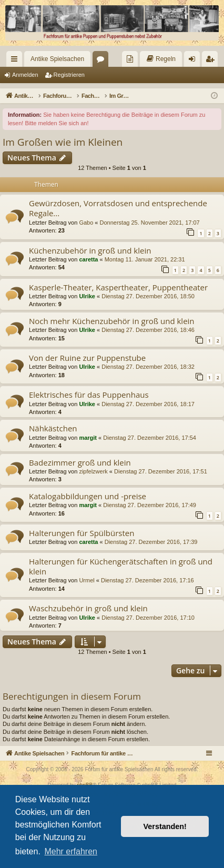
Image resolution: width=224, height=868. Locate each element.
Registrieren (69, 75)
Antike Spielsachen (57, 59)
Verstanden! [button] (165, 826)
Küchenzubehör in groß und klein (90, 250)
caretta (88, 259)
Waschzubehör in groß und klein (88, 608)
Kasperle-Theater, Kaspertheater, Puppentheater (118, 287)
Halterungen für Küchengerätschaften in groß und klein (121, 566)
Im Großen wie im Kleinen (63, 142)
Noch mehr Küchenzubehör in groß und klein (112, 321)
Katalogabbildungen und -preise (88, 496)
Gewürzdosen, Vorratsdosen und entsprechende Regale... (118, 208)
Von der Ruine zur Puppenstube (87, 358)
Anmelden (25, 75)
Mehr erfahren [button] (71, 851)
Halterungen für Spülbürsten (82, 533)
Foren (103, 61)
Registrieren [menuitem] (212, 61)
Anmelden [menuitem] (194, 61)
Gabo (86, 223)
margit (88, 438)
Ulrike (87, 296)
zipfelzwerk (93, 471)
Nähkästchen (53, 428)
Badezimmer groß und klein (80, 462)
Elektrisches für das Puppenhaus (89, 395)
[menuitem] (130, 59)
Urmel (86, 580)
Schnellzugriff (16, 61)
